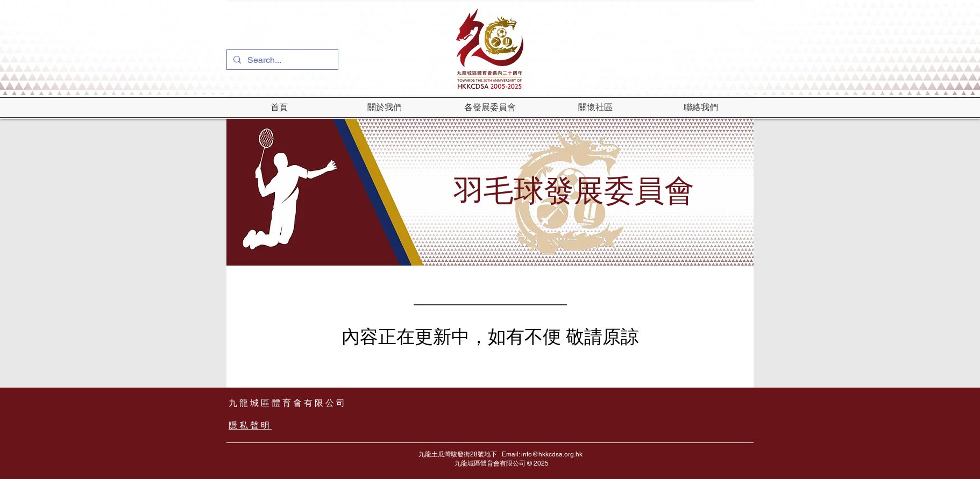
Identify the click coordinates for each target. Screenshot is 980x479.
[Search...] (281, 60)
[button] (385, 108)
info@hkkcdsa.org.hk (552, 454)
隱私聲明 (250, 426)
